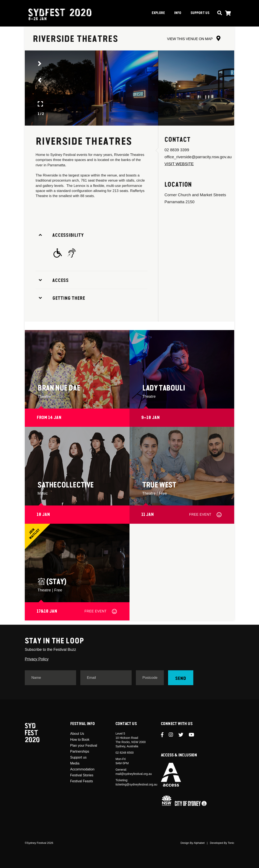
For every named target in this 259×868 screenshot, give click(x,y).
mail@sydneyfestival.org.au (134, 774)
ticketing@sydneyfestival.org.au (136, 784)
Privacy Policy (37, 659)
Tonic (231, 843)
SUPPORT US (200, 13)
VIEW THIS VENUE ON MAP (194, 39)
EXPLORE (158, 13)
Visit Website (179, 164)
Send (181, 679)
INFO (178, 13)
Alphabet (199, 843)
